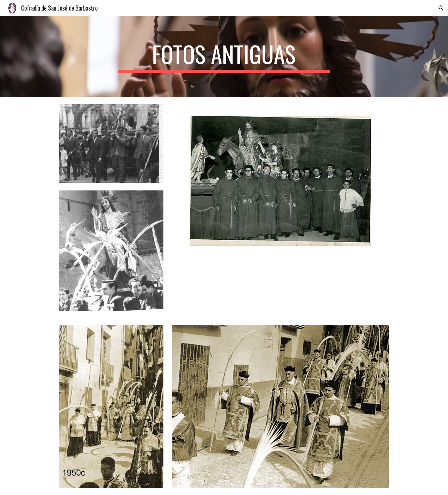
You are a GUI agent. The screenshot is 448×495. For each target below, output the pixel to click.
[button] (441, 8)
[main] (224, 57)
